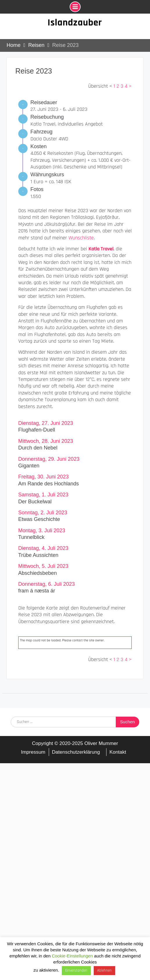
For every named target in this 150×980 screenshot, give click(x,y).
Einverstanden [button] (76, 970)
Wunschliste (81, 238)
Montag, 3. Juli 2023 (42, 531)
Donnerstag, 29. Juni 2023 (49, 459)
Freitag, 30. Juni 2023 (44, 477)
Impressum (33, 752)
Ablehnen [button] (104, 970)
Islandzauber (75, 23)
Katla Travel (101, 249)
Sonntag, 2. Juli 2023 (43, 513)
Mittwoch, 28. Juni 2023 (46, 441)
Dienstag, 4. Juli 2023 (43, 548)
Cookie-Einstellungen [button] (72, 956)
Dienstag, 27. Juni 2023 (46, 423)
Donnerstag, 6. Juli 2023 (47, 584)
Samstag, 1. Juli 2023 (43, 495)
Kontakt (118, 752)
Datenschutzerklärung (76, 752)
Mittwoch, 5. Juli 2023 (43, 566)
